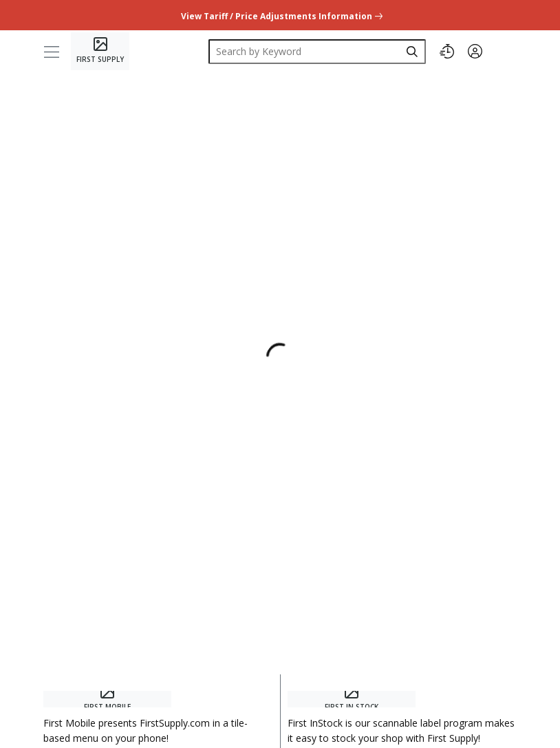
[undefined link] (280, 15)
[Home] (100, 51)
